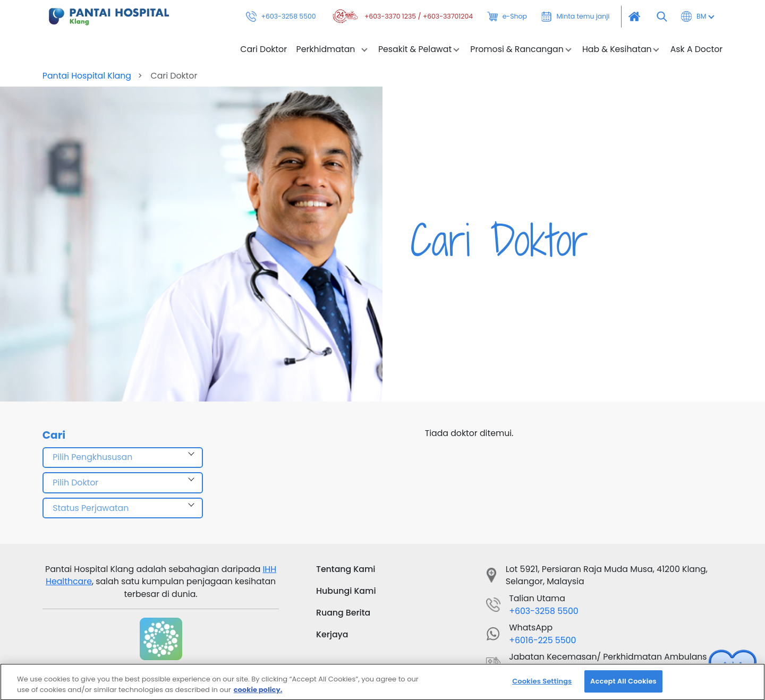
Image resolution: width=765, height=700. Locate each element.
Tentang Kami (346, 569)
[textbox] (123, 458)
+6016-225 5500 (542, 640)
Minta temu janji (576, 16)
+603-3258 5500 (281, 16)
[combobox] (123, 458)
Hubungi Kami (346, 591)
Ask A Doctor (696, 49)
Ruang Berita (343, 613)
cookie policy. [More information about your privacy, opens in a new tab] (258, 692)
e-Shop (507, 16)
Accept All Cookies (623, 684)
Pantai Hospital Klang (87, 76)
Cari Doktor (263, 49)
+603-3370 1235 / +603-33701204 (402, 16)
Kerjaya (332, 634)
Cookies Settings (542, 684)
